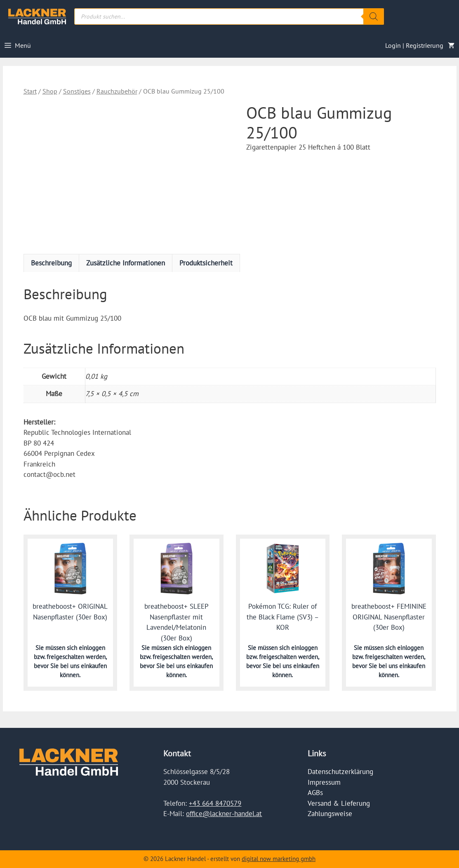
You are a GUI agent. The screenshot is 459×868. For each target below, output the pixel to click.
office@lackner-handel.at (224, 814)
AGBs (315, 793)
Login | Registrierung (414, 45)
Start (30, 91)
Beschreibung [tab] (51, 263)
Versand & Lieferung (339, 803)
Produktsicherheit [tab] (206, 263)
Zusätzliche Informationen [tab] (126, 263)
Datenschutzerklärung (340, 772)
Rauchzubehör (117, 91)
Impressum (324, 782)
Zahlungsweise (330, 814)
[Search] (374, 16)
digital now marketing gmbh (279, 859)
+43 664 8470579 (215, 803)
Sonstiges (77, 91)
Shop (50, 91)
